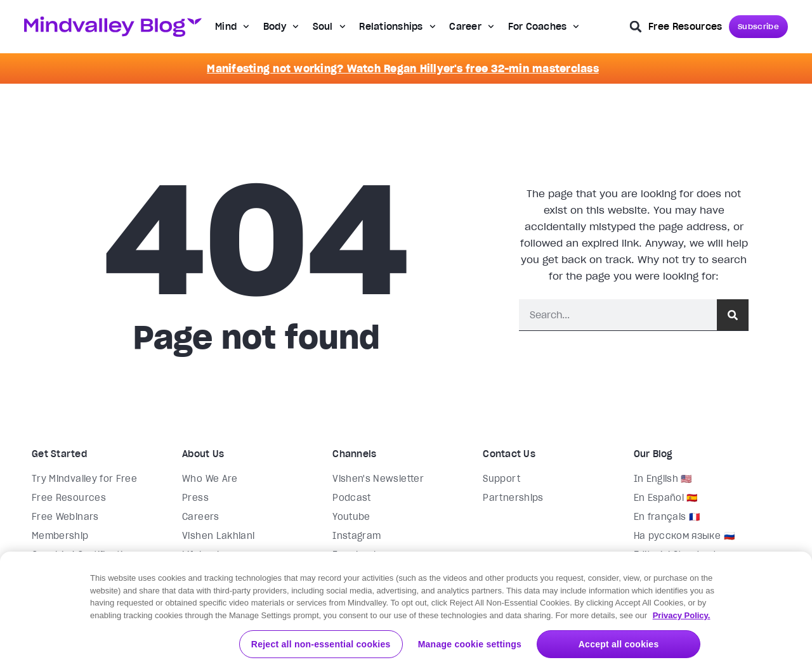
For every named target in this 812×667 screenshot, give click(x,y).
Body (281, 27)
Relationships (397, 27)
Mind (232, 27)
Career (471, 27)
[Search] (733, 315)
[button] (636, 27)
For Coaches (544, 27)
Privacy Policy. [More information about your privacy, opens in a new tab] (682, 646)
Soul (329, 27)
